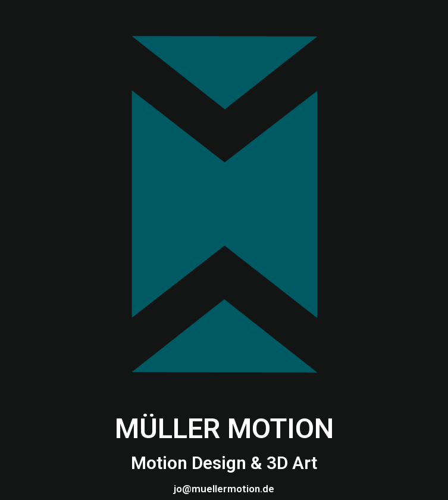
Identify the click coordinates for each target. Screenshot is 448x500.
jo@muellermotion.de (224, 489)
